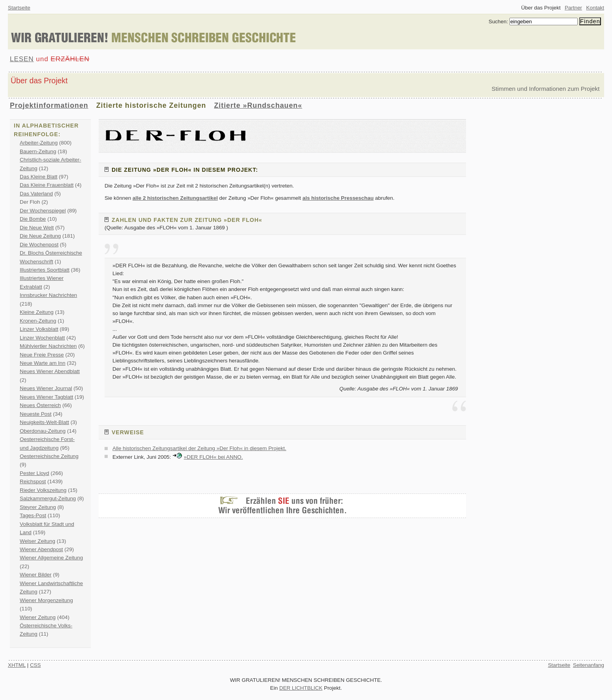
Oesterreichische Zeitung (49, 456)
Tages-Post (33, 515)
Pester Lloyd (35, 473)
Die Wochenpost (39, 245)
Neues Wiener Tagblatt (46, 397)
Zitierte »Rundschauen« (258, 105)
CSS (36, 665)
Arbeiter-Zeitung (39, 143)
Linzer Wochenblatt (42, 338)
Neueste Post (36, 414)
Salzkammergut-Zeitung (48, 498)
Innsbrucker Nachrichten (48, 295)
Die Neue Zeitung (40, 236)
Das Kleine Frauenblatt (47, 185)
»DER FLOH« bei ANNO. (213, 457)
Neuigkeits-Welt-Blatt (44, 422)
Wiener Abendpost (41, 549)
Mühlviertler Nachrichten (48, 346)
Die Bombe (33, 219)
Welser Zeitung (37, 541)
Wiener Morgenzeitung (46, 600)
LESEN (22, 59)
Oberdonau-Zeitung (43, 431)
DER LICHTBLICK (301, 688)
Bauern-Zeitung (38, 151)
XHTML (17, 665)
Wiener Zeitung (38, 617)
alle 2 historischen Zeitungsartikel (175, 198)
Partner (573, 8)
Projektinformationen (49, 105)
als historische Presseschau (338, 198)
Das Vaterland (36, 194)
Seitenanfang (589, 665)
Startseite (19, 8)
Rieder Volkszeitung (43, 490)
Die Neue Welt (37, 228)
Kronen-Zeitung (38, 321)
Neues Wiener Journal (46, 388)
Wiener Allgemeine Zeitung (51, 558)
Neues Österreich (40, 405)
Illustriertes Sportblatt (45, 270)
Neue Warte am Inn (43, 363)
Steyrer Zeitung (38, 507)
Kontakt (595, 8)
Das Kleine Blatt (38, 177)
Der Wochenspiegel (43, 211)
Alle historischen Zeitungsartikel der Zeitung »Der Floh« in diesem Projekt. (199, 448)
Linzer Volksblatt (39, 329)
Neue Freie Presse (42, 355)
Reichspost (33, 481)
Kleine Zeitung (37, 312)
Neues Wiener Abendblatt (50, 371)
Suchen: (498, 22)
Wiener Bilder (36, 575)
